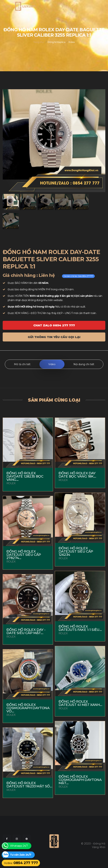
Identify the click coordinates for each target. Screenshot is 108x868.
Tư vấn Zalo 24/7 (21, 855)
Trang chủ (39, 42)
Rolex (72, 42)
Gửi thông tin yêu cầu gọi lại (54, 337)
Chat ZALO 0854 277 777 (54, 325)
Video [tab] (52, 364)
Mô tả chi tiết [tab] (22, 364)
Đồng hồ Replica (56, 42)
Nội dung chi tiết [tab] (84, 364)
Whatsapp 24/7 (19, 846)
